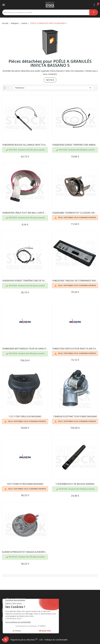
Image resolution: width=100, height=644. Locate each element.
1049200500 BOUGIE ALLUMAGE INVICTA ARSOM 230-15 (25, 145)
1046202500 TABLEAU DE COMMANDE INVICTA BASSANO (75, 281)
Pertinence (53, 88)
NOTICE (50, 80)
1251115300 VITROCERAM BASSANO (25, 484)
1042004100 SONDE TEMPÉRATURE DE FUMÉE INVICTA (25, 281)
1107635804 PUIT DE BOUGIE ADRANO (75, 484)
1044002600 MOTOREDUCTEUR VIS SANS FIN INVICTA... (25, 349)
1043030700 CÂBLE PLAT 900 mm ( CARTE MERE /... (25, 213)
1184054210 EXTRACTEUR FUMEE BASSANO (75, 416)
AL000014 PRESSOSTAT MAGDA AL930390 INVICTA (25, 552)
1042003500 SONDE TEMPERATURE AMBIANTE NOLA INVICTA (75, 145)
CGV (41, 640)
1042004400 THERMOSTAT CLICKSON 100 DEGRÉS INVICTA (75, 213)
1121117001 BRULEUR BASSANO (25, 416)
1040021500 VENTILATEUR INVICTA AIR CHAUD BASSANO (75, 349)
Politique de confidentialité (56, 640)
